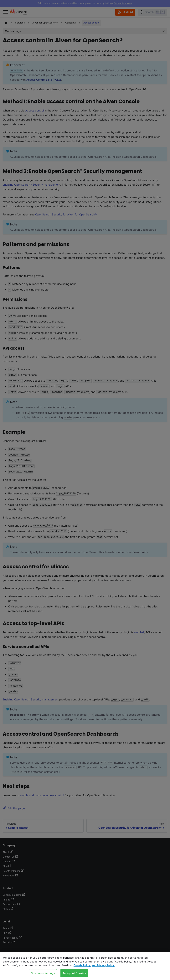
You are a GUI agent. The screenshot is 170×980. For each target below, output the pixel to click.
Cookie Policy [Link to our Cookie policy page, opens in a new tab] (82, 965)
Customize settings (43, 973)
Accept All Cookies (74, 973)
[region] (85, 966)
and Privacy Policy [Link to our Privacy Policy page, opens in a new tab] (103, 965)
